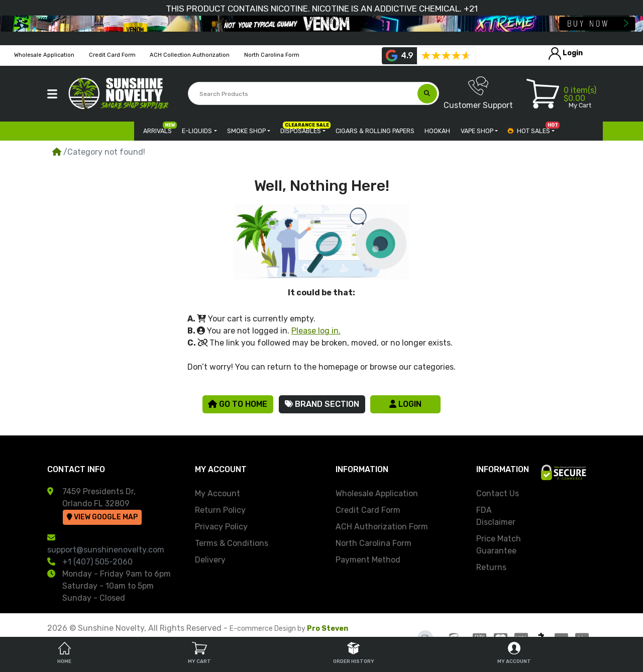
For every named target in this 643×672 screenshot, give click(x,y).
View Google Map (102, 517)
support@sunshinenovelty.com (106, 550)
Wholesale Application (377, 493)
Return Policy (220, 510)
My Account (218, 493)
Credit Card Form (368, 510)
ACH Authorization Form (382, 527)
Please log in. (316, 331)
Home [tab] (64, 653)
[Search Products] (303, 94)
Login (405, 404)
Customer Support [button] (478, 93)
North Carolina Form (373, 543)
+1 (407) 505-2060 (97, 562)
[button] (52, 94)
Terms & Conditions (232, 543)
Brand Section (322, 404)
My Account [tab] (514, 653)
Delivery (210, 560)
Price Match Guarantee (499, 545)
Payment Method (368, 560)
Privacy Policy (221, 527)
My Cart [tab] (199, 653)
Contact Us (498, 493)
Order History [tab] (354, 653)
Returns (491, 567)
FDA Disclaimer (496, 516)
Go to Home (238, 404)
